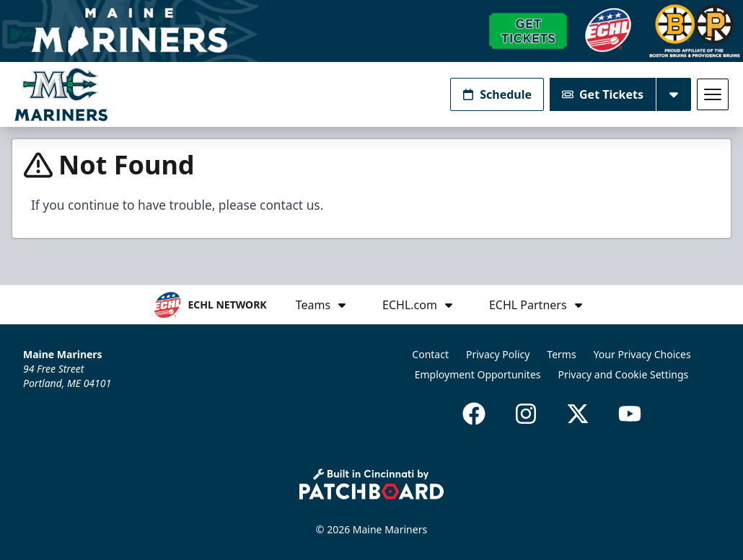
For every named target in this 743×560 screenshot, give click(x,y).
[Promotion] (371, 31)
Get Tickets (603, 94)
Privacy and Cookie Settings (624, 374)
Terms (561, 354)
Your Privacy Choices (642, 354)
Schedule (497, 94)
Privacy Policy (498, 354)
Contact (430, 354)
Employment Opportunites (478, 374)
